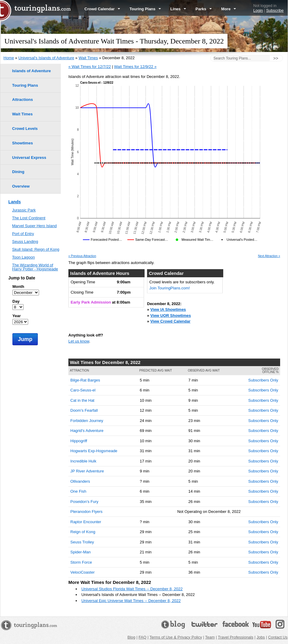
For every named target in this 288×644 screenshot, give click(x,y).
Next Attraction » (269, 256)
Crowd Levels (25, 129)
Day (16, 301)
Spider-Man (81, 552)
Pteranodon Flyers (87, 512)
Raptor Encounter (86, 522)
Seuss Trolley (82, 542)
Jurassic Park (24, 210)
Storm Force (81, 562)
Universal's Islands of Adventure (46, 58)
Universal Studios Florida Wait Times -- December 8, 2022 (132, 589)
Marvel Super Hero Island (34, 226)
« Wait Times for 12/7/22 (90, 67)
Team (210, 637)
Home (9, 58)
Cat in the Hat (83, 400)
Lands (15, 202)
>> (276, 58)
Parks (204, 9)
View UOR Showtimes (171, 316)
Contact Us (278, 637)
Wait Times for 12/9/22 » (135, 67)
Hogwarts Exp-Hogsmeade (94, 451)
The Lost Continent (29, 218)
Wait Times (88, 58)
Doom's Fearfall (84, 410)
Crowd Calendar (102, 9)
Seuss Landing (25, 242)
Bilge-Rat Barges (85, 380)
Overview (21, 186)
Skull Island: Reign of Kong (36, 249)
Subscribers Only (263, 380)
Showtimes (23, 143)
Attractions (23, 100)
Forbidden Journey (87, 421)
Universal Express (29, 158)
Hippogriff (79, 441)
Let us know (79, 341)
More (229, 9)
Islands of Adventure (31, 71)
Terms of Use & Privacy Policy (176, 637)
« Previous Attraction (82, 256)
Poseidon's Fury (85, 502)
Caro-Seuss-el (83, 390)
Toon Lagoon (23, 257)
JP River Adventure (87, 471)
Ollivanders (80, 481)
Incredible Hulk (83, 461)
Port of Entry (23, 234)
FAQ (142, 637)
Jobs (261, 637)
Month (18, 287)
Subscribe (275, 10)
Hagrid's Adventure (87, 431)
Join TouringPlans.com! (170, 288)
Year (16, 316)
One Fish (79, 491)
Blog (131, 637)
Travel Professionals (236, 637)
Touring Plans (145, 9)
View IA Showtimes (168, 309)
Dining (18, 172)
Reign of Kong (83, 532)
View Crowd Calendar (170, 321)
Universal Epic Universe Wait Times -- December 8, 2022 (131, 601)
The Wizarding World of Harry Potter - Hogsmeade (35, 267)
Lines (178, 9)
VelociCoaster (83, 572)
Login (258, 10)
